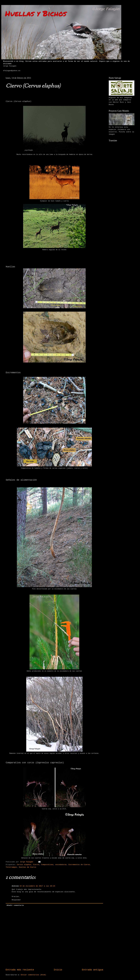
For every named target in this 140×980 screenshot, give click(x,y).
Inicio (58, 970)
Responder (16, 900)
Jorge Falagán (27, 862)
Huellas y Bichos (36, 13)
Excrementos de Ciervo (79, 865)
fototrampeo (11, 867)
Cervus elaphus (24, 865)
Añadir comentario (15, 905)
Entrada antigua (92, 970)
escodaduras (61, 865)
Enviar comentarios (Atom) (34, 975)
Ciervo (36, 865)
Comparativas (47, 865)
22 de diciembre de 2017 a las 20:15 (37, 886)
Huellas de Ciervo (27, 867)
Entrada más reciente (20, 970)
